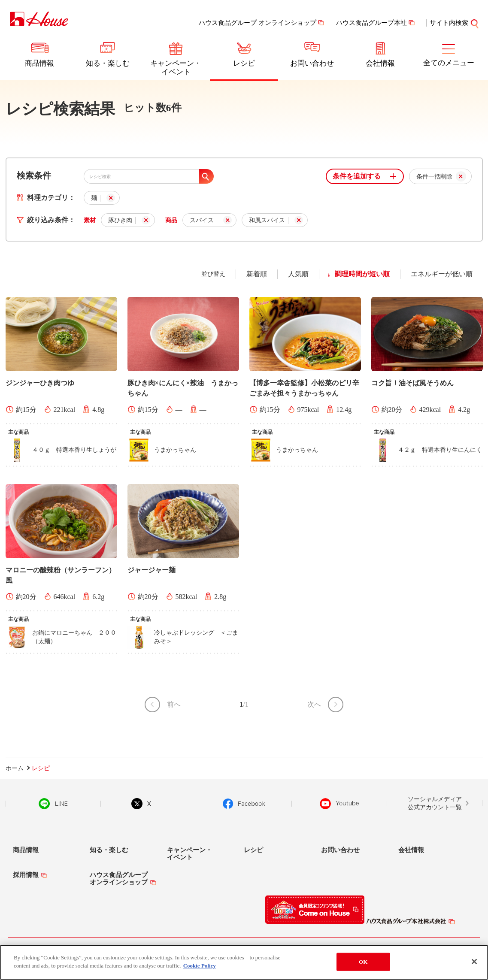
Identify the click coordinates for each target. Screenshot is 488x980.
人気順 (298, 274)
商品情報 (39, 63)
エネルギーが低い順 (442, 274)
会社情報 (380, 63)
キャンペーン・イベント (176, 68)
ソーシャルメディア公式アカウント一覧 (435, 803)
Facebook (244, 804)
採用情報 (26, 875)
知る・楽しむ (108, 63)
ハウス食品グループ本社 (371, 23)
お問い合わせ (312, 63)
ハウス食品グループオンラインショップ (119, 879)
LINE (53, 804)
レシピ (244, 63)
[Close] (474, 962)
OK (363, 962)
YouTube (339, 804)
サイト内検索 (449, 23)
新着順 (257, 274)
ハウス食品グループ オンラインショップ (258, 23)
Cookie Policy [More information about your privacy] (200, 966)
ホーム (15, 768)
